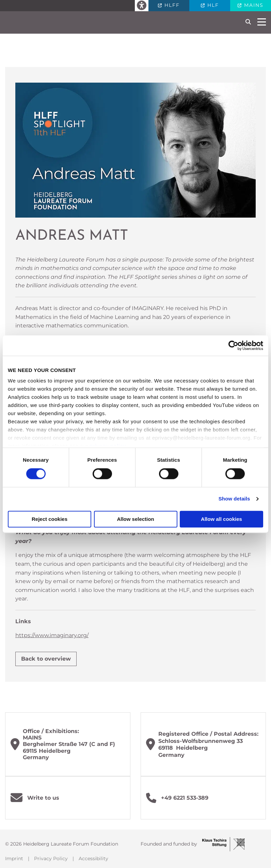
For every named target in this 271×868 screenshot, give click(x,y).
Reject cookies (50, 519)
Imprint (14, 858)
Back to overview (46, 659)
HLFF (171, 5)
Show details (234, 499)
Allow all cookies (221, 519)
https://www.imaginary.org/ (52, 635)
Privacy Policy (51, 858)
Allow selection (135, 519)
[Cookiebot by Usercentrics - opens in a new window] (233, 345)
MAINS (253, 5)
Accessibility (93, 858)
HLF (212, 5)
